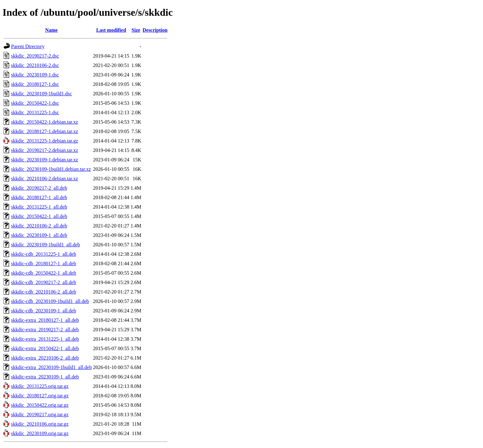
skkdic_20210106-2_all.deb (39, 226)
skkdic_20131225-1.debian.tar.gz (45, 141)
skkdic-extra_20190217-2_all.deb (45, 330)
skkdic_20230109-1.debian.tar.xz (45, 160)
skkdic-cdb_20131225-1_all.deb (44, 254)
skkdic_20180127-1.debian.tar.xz (45, 131)
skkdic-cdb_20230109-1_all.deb (44, 311)
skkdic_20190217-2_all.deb (39, 188)
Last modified (111, 30)
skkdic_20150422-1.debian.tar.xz (45, 122)
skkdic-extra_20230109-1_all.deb (45, 377)
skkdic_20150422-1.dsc (35, 103)
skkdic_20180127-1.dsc (35, 84)
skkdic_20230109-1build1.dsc (41, 94)
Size (136, 30)
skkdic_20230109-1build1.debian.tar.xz (51, 169)
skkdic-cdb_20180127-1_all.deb (44, 263)
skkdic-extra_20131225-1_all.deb (45, 339)
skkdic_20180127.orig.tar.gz (40, 396)
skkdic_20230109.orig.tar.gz (40, 433)
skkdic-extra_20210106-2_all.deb (45, 358)
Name (51, 30)
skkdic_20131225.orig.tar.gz (40, 386)
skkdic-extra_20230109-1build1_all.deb (51, 367)
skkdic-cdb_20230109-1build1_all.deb (50, 301)
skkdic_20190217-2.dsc (35, 56)
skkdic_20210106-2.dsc (35, 65)
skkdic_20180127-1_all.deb (39, 197)
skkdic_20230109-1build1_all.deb (45, 245)
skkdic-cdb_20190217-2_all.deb (44, 282)
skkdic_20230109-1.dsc (35, 75)
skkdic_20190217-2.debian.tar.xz (45, 150)
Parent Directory (28, 46)
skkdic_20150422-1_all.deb (39, 216)
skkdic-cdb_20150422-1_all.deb (44, 273)
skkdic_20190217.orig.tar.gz (40, 414)
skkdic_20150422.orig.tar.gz (40, 405)
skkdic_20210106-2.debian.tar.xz (45, 179)
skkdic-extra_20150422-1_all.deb (45, 348)
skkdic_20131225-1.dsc (35, 112)
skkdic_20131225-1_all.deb (39, 207)
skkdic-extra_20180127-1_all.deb (45, 320)
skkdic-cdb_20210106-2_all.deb (44, 292)
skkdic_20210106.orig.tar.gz (40, 424)
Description (155, 30)
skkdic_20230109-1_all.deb (39, 235)
